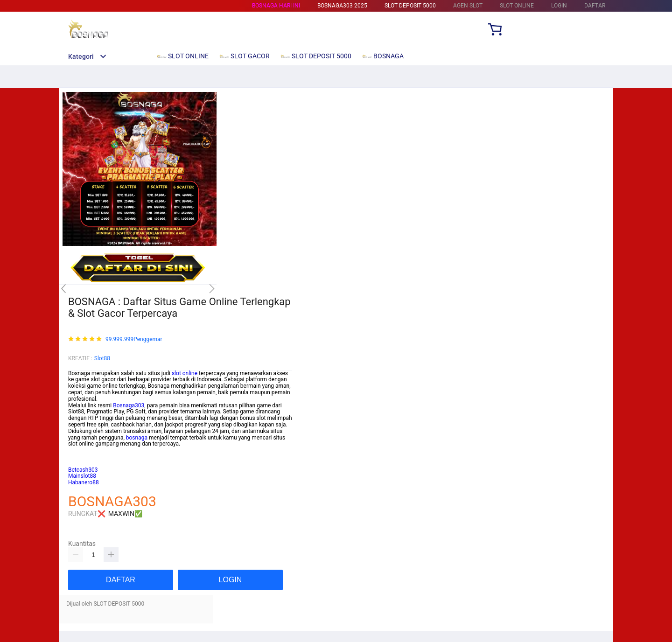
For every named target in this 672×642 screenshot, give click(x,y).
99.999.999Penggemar (134, 339)
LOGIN (559, 6)
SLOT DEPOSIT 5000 (410, 6)
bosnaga (137, 438)
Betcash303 (83, 457)
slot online (185, 373)
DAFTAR (595, 6)
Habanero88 (84, 482)
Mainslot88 (82, 450)
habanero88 (83, 463)
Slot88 (102, 358)
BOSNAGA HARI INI (276, 6)
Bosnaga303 (129, 405)
